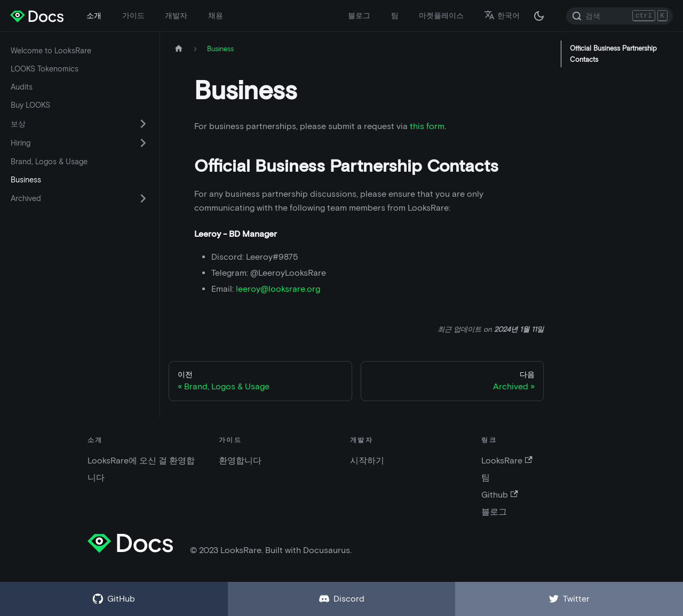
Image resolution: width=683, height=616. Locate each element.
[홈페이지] (179, 49)
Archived (26, 198)
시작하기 (367, 461)
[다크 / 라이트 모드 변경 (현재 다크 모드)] (539, 16)
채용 (216, 15)
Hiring (21, 143)
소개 (94, 15)
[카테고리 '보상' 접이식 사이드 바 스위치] (143, 124)
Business (26, 180)
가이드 (133, 15)
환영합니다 (240, 461)
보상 (18, 124)
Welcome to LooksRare (51, 51)
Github (499, 495)
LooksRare (507, 461)
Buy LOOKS (30, 105)
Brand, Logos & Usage (49, 162)
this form (427, 126)
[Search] (620, 16)
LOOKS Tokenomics (45, 69)
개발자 (176, 15)
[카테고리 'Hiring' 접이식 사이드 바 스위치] (143, 143)
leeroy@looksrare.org (278, 289)
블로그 (359, 15)
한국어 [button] (502, 15)
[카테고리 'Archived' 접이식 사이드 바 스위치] (143, 198)
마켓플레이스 (441, 15)
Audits (22, 87)
